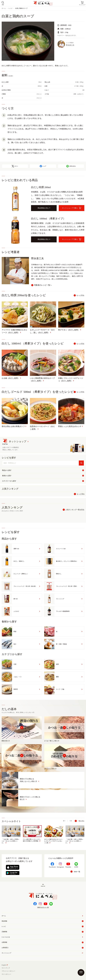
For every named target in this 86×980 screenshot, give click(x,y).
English (5, 965)
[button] (65, 821)
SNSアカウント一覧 (43, 907)
